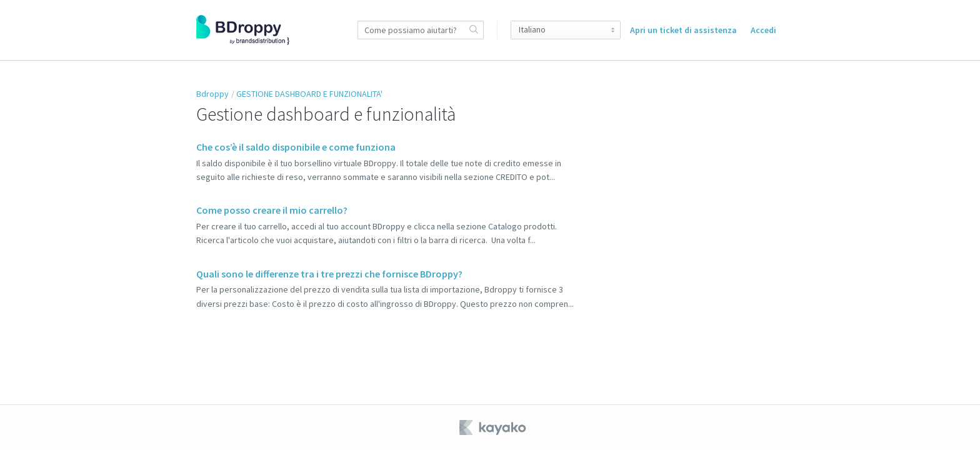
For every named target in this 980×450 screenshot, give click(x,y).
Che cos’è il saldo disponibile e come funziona (296, 147)
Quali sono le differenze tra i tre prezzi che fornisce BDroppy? (329, 274)
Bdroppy (212, 94)
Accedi (763, 30)
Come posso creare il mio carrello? (272, 210)
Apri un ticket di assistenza (683, 30)
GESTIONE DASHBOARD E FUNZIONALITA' (309, 94)
